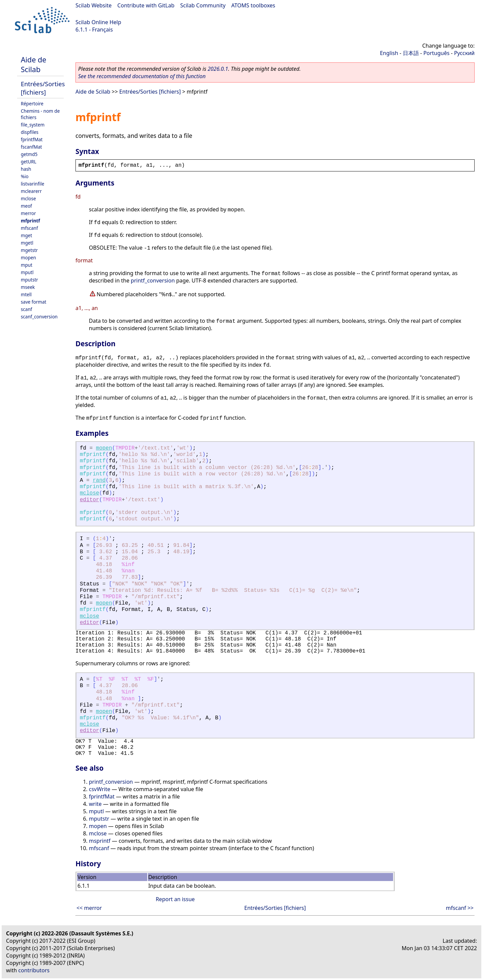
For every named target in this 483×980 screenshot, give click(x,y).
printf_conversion (153, 280)
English (389, 53)
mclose (28, 198)
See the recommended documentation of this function (142, 76)
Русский (464, 53)
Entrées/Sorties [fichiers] (43, 88)
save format (34, 302)
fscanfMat (31, 147)
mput (26, 265)
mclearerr (31, 191)
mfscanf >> (460, 908)
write (95, 804)
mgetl (27, 243)
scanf (26, 309)
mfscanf (29, 228)
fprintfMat (32, 139)
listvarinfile (33, 184)
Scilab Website (94, 5)
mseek (28, 287)
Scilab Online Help (98, 22)
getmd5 (29, 154)
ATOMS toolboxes (253, 5)
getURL (29, 162)
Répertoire (32, 104)
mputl (27, 272)
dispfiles (30, 132)
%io (25, 176)
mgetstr (29, 250)
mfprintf (30, 221)
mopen (28, 257)
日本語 (411, 53)
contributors (34, 970)
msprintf (100, 841)
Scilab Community (203, 5)
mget (26, 235)
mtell (26, 294)
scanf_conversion (39, 317)
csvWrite (100, 789)
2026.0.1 (218, 69)
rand (99, 480)
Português (436, 53)
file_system (33, 125)
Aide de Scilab (34, 64)
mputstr (29, 280)
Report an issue (175, 899)
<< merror (89, 908)
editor (90, 500)
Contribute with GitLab (146, 5)
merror (28, 213)
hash (26, 169)
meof (26, 206)
